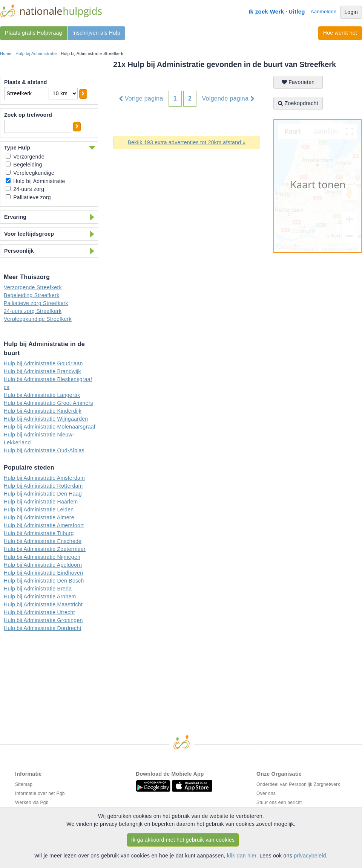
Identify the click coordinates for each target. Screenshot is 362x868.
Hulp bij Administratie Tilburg (39, 533)
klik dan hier (242, 856)
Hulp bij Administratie (36, 53)
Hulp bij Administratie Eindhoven (43, 573)
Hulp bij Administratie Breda (38, 589)
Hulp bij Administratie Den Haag (43, 494)
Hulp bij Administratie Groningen (43, 620)
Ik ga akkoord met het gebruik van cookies (183, 840)
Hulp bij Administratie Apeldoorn (43, 565)
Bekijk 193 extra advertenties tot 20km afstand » (186, 142)
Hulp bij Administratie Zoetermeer (45, 549)
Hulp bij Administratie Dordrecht (43, 628)
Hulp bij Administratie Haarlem (41, 502)
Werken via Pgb (32, 802)
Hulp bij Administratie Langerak (42, 395)
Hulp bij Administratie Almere (39, 517)
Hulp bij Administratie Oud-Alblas (44, 450)
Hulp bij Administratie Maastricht (43, 604)
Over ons (266, 793)
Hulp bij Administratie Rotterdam (43, 486)
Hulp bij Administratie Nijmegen (42, 557)
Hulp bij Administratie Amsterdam (44, 478)
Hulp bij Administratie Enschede (43, 541)
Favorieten (298, 82)
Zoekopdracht (298, 103)
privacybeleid (310, 856)
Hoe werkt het (340, 33)
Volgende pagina (228, 99)
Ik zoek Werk (266, 11)
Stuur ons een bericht (279, 802)
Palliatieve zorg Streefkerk (36, 303)
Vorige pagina (141, 99)
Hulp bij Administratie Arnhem (40, 596)
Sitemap (24, 784)
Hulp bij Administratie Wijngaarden (46, 419)
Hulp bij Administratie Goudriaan (43, 363)
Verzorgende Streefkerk (33, 287)
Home (6, 53)
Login (351, 12)
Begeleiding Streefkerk (31, 295)
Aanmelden (324, 11)
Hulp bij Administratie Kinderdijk (43, 411)
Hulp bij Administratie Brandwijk (42, 371)
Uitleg (297, 11)
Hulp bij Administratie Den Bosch (44, 581)
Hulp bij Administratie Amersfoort (44, 525)
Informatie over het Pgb (40, 793)
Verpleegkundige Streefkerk (38, 319)
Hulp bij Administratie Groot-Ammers (48, 403)
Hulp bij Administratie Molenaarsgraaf (50, 427)
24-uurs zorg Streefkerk (33, 311)
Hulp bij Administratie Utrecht (39, 612)
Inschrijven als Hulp (96, 33)
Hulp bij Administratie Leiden (39, 510)
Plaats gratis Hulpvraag (34, 33)
